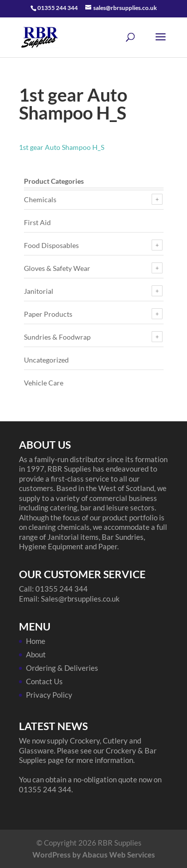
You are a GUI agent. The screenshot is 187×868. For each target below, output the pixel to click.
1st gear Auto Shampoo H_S (62, 147)
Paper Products (48, 314)
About (36, 654)
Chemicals (40, 199)
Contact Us (44, 681)
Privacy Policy (49, 695)
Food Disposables (51, 245)
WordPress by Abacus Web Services (94, 855)
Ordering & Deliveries (62, 668)
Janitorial (39, 291)
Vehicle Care (44, 383)
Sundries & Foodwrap (57, 337)
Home (36, 641)
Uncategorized (46, 360)
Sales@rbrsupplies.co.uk (80, 599)
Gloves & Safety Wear (57, 268)
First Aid (37, 222)
